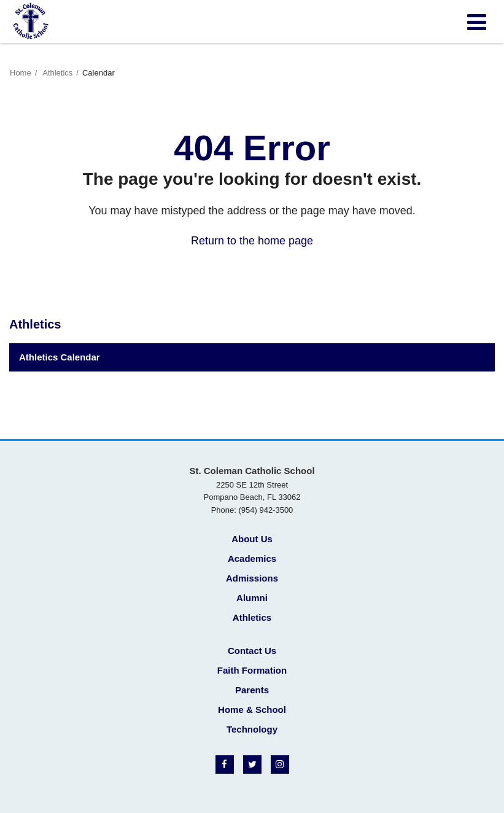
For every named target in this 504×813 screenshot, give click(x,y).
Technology (252, 729)
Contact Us (252, 651)
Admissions (252, 578)
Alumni (252, 598)
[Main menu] (476, 21)
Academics (252, 558)
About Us (252, 539)
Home (21, 73)
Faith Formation (252, 670)
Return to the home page (252, 241)
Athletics (57, 73)
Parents (252, 690)
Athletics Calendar (60, 357)
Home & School (252, 710)
